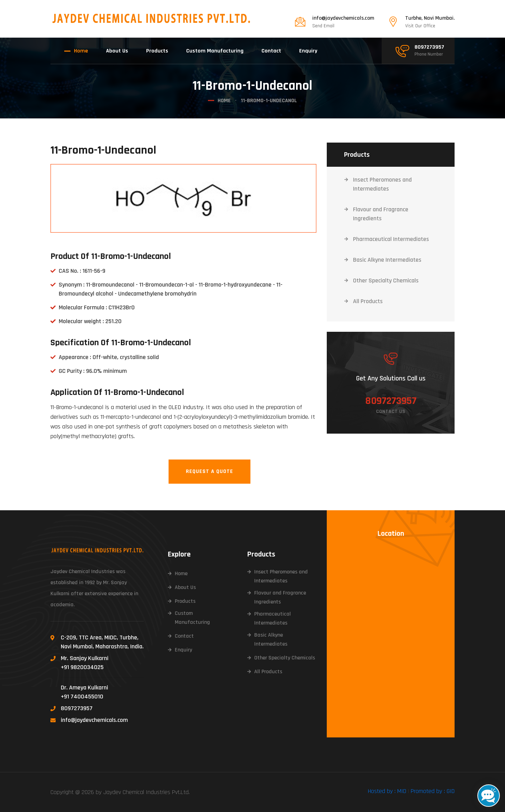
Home (81, 51)
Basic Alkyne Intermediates (387, 259)
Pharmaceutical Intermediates (391, 239)
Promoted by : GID (433, 791)
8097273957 (429, 47)
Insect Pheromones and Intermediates (382, 184)
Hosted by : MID (387, 791)
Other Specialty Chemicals (386, 280)
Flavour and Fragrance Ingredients (381, 214)
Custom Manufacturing (215, 51)
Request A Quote (209, 471)
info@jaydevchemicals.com (343, 18)
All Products (368, 301)
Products (157, 51)
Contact (271, 51)
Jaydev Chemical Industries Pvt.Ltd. (146, 792)
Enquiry (308, 51)
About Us (117, 51)
